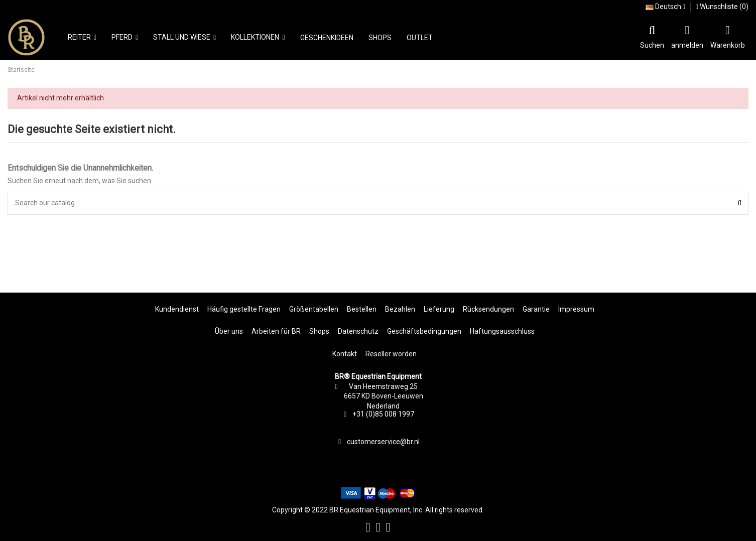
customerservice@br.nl (383, 442)
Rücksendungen (488, 309)
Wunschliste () (722, 7)
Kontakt (345, 354)
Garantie (536, 309)
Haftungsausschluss (502, 331)
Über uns (229, 331)
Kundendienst (177, 309)
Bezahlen (400, 309)
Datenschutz (358, 331)
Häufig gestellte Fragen (244, 309)
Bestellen (362, 309)
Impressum (576, 309)
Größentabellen (314, 309)
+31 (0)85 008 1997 (383, 414)
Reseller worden (391, 354)
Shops (319, 331)
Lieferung (439, 309)
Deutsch (665, 7)
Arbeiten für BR (276, 331)
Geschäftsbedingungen (424, 331)
